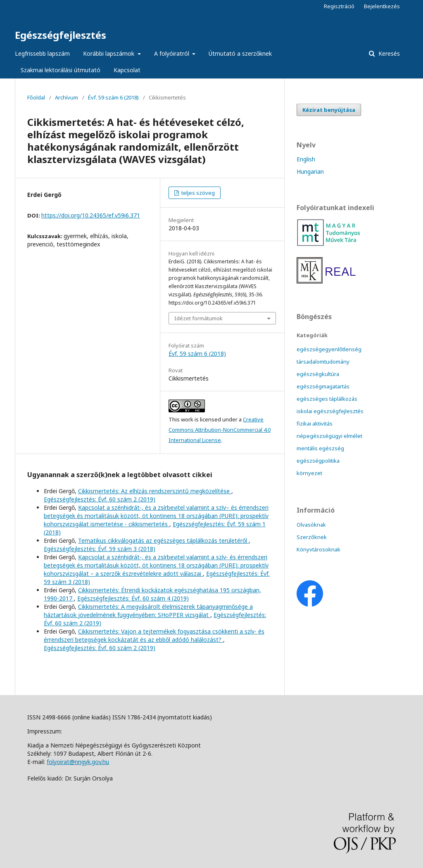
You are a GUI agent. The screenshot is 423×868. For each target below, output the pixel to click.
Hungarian (310, 171)
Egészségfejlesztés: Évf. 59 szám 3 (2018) (100, 549)
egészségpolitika (318, 461)
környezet (309, 473)
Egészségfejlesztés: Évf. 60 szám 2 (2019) (100, 499)
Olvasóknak (311, 525)
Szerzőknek (312, 537)
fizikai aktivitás (315, 423)
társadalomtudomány (323, 362)
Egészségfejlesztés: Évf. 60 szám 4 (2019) (133, 598)
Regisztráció (339, 6)
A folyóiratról (172, 53)
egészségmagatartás (323, 386)
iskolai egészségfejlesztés (330, 411)
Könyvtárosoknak (318, 549)
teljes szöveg (197, 193)
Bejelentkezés (382, 6)
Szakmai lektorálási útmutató (61, 70)
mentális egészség (320, 448)
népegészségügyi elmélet (329, 436)
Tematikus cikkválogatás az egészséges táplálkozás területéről (163, 540)
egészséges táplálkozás (327, 399)
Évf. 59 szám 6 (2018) (113, 97)
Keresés (388, 53)
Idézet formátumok (198, 318)
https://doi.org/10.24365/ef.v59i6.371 (91, 215)
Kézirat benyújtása (329, 110)
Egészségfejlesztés (61, 35)
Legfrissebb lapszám (42, 53)
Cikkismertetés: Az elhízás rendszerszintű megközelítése (155, 491)
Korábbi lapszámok (109, 53)
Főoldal (36, 97)
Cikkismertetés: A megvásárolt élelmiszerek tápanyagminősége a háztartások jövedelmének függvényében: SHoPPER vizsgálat (148, 611)
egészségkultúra (318, 374)
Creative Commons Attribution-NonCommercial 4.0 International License (220, 430)
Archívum (67, 97)
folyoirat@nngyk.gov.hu (78, 762)
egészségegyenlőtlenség (329, 349)
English (306, 159)
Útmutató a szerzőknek (240, 53)
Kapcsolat (127, 70)
